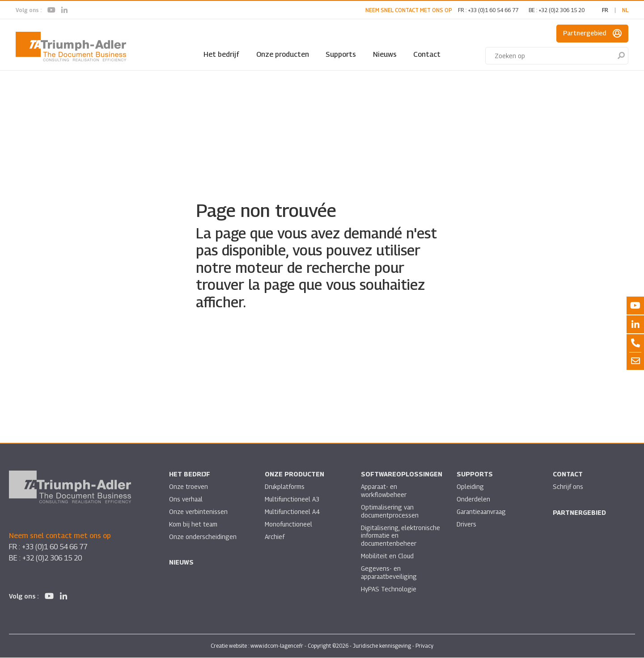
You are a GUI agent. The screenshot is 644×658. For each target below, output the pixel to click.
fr (605, 10)
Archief (275, 537)
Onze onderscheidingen (203, 537)
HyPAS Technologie (389, 590)
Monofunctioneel (289, 524)
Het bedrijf (221, 54)
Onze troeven (189, 487)
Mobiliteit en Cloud (388, 557)
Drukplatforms (285, 487)
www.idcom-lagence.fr (277, 646)
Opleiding (470, 487)
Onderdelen (473, 499)
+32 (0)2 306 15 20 (561, 10)
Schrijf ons (568, 487)
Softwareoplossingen (402, 474)
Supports (341, 54)
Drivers (466, 524)
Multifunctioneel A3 (293, 499)
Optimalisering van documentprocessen (390, 512)
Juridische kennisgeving (382, 646)
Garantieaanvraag (483, 512)
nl (625, 10)
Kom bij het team (193, 524)
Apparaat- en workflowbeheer (384, 491)
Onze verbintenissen (199, 512)
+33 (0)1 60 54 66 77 (493, 10)
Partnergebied (592, 34)
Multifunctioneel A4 (293, 512)
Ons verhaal (186, 499)
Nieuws (385, 54)
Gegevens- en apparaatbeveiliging (390, 573)
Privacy (424, 646)
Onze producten (283, 54)
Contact (427, 54)
